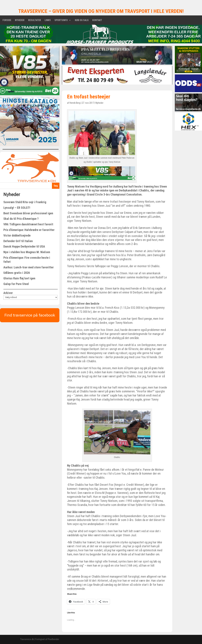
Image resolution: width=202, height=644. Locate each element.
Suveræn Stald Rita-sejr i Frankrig (25, 202)
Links (48, 20)
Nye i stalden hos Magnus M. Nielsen (27, 252)
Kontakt (97, 20)
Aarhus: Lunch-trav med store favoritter (29, 267)
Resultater (35, 20)
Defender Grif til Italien (18, 241)
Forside (7, 20)
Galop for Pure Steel (16, 284)
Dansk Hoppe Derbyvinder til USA (24, 246)
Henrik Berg (75, 103)
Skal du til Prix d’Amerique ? (21, 219)
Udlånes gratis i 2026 (17, 273)
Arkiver (8, 293)
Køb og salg (82, 20)
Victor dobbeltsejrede (17, 235)
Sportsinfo (61, 20)
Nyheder (20, 20)
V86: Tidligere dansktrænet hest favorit (28, 224)
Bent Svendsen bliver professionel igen (28, 213)
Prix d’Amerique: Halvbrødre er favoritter (29, 230)
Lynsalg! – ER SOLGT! (17, 208)
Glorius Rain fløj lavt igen (19, 278)
